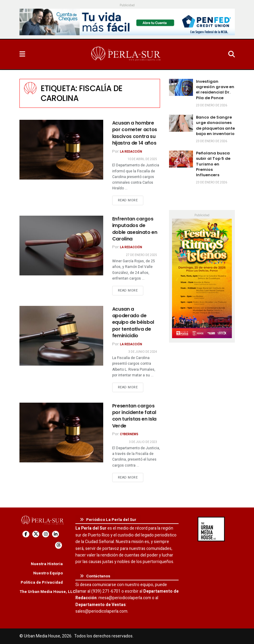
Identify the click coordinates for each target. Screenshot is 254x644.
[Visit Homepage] (127, 54)
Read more (131, 200)
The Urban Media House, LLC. (48, 592)
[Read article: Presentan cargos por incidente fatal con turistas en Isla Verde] (61, 433)
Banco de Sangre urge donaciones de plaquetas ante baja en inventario (215, 125)
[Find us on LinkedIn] (55, 534)
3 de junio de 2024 (143, 352)
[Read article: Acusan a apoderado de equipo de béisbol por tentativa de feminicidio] (61, 336)
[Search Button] (232, 54)
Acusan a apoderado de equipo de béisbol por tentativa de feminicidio (133, 322)
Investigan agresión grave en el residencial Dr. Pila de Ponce (215, 90)
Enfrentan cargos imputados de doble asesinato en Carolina (135, 229)
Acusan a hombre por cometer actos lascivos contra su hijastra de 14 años (135, 133)
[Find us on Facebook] (26, 534)
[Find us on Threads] (58, 545)
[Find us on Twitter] (36, 534)
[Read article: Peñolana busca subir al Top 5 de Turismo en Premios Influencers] (181, 159)
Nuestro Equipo (48, 573)
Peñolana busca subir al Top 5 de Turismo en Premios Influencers (213, 164)
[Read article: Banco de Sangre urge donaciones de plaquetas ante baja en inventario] (181, 123)
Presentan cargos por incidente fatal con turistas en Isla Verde (134, 416)
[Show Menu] (22, 54)
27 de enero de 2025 (142, 255)
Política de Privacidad (42, 582)
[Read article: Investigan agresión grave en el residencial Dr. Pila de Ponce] (181, 87)
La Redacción (131, 152)
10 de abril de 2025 (142, 159)
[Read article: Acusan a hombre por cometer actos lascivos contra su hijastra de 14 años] (61, 150)
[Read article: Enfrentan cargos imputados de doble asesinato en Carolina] (61, 246)
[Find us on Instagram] (46, 534)
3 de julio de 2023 (143, 442)
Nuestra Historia (47, 564)
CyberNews (129, 434)
